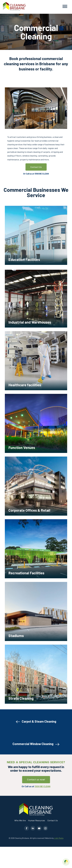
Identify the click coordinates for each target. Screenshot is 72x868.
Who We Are (20, 820)
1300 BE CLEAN (42, 174)
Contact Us (36, 167)
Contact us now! (36, 780)
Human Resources (37, 820)
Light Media (59, 838)
